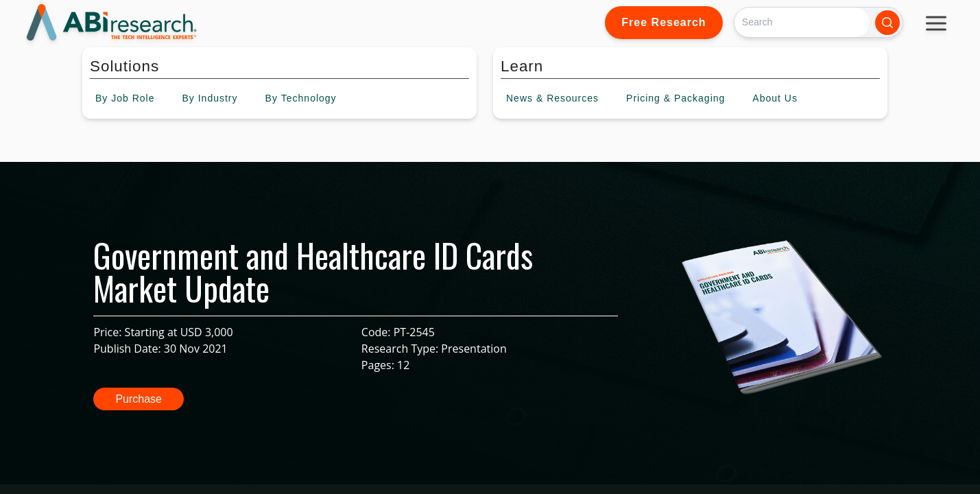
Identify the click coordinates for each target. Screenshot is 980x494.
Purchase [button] (139, 399)
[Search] (802, 22)
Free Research (664, 22)
